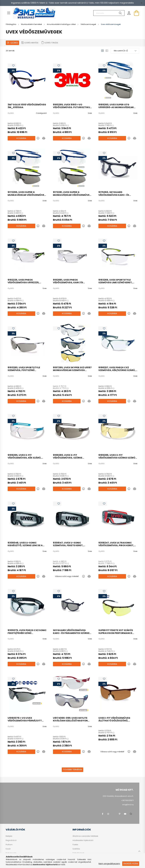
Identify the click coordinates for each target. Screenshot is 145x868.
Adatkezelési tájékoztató (83, 840)
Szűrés (14, 43)
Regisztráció (11, 840)
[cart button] (136, 13)
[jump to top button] (139, 851)
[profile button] (129, 13)
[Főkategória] (11, 24)
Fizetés (75, 845)
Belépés (9, 836)
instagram (108, 814)
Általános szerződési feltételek (85, 836)
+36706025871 (127, 800)
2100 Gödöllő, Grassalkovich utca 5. (118, 796)
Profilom (9, 845)
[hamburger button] (9, 13)
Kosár (8, 849)
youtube (125, 814)
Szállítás (76, 849)
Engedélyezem (131, 864)
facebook (103, 814)
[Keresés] (109, 13)
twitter (114, 814)
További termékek (73, 769)
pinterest (120, 814)
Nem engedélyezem (109, 864)
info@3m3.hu (128, 805)
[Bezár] (141, 3)
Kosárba (21, 138)
